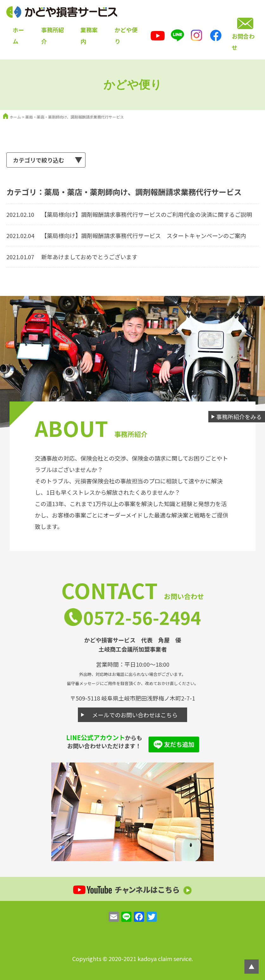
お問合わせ (243, 42)
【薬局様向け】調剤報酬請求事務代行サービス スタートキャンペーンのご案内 (144, 236)
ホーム (15, 117)
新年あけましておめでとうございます (89, 257)
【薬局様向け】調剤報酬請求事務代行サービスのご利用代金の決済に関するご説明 (147, 214)
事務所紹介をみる (239, 417)
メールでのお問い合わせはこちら (135, 715)
